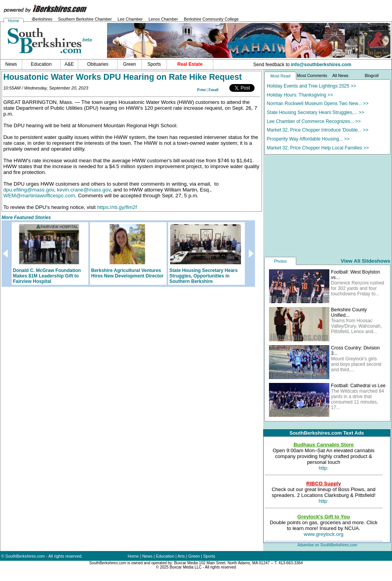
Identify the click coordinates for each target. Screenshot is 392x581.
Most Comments (312, 75)
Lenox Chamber (163, 19)
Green (194, 556)
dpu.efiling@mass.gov (28, 190)
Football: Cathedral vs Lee (358, 386)
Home (14, 21)
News (147, 556)
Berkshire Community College (211, 19)
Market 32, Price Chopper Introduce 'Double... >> (317, 130)
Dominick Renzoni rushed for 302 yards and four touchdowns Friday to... (358, 288)
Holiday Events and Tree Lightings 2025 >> (311, 86)
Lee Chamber (130, 19)
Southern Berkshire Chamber (85, 19)
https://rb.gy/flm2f (117, 207)
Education (165, 556)
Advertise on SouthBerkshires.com (327, 545)
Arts (181, 556)
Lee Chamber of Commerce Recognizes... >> (314, 121)
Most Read (281, 76)
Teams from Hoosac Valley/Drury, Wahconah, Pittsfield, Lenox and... (356, 326)
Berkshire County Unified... (349, 312)
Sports (209, 556)
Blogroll (372, 75)
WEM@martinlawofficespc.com (39, 196)
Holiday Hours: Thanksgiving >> (300, 95)
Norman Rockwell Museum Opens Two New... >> (317, 104)
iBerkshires (42, 19)
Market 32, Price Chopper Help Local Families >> (318, 148)
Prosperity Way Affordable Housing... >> (308, 139)
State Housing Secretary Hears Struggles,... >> (315, 112)
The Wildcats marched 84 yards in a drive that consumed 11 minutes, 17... (357, 399)
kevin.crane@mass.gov (84, 190)
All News (340, 75)
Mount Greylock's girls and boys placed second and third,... (356, 364)
